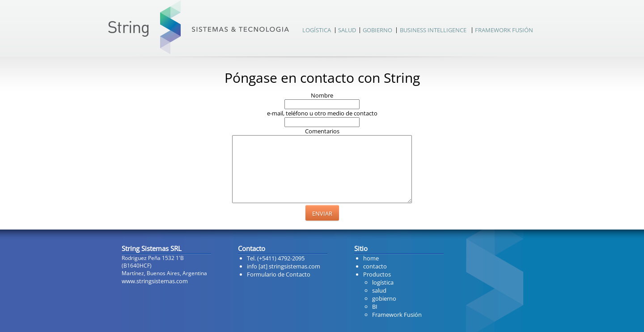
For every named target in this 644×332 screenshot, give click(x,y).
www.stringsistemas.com (155, 281)
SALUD (347, 30)
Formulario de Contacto (279, 274)
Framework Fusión (397, 315)
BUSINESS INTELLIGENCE (433, 30)
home (371, 258)
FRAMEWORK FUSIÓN (504, 30)
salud (379, 290)
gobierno (384, 298)
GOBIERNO (377, 30)
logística (383, 282)
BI (375, 306)
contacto (375, 266)
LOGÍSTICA (317, 30)
